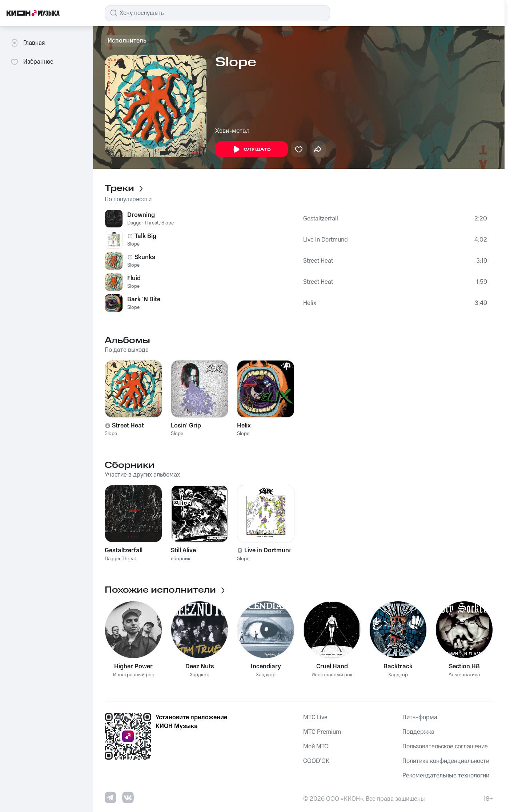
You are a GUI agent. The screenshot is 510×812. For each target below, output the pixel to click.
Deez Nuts (200, 666)
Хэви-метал (232, 131)
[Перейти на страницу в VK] (128, 797)
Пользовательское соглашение (445, 747)
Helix (310, 303)
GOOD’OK (316, 761)
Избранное (32, 62)
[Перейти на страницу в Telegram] (111, 797)
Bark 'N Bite (144, 299)
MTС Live (315, 717)
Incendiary (266, 666)
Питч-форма (420, 717)
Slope (168, 223)
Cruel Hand (332, 666)
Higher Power (133, 666)
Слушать (252, 150)
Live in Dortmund (326, 240)
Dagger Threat (143, 223)
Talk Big (145, 236)
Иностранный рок (134, 675)
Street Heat (318, 261)
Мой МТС (316, 747)
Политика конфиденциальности (446, 761)
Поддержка (418, 732)
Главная (27, 43)
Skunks (145, 257)
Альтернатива (464, 675)
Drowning (141, 215)
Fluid (134, 278)
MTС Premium (322, 732)
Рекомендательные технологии (446, 776)
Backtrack (398, 666)
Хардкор (200, 675)
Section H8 (464, 666)
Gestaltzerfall (321, 219)
